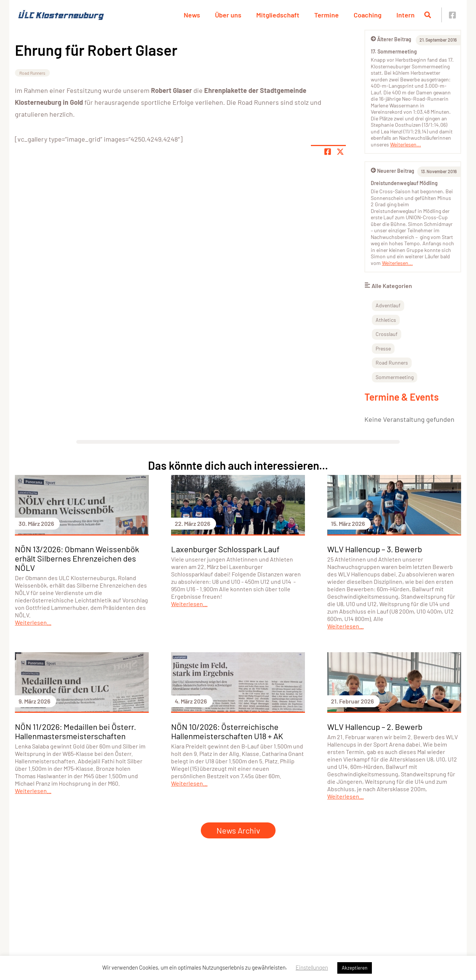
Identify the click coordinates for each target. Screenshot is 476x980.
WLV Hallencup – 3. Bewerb (375, 549)
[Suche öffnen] (428, 15)
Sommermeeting (395, 377)
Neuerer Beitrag (393, 171)
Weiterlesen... (406, 144)
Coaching (368, 15)
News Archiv (238, 830)
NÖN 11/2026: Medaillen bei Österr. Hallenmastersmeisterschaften (75, 731)
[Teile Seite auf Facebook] (328, 152)
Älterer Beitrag (391, 39)
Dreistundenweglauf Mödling (404, 183)
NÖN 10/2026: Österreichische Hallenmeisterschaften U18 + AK (227, 731)
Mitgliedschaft (278, 15)
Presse (383, 348)
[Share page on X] (340, 152)
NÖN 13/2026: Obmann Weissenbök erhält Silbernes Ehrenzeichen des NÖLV (77, 558)
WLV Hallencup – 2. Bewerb (375, 727)
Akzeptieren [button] (355, 968)
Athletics (386, 320)
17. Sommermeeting (394, 51)
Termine (327, 15)
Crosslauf (387, 334)
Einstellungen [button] (312, 967)
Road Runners (32, 73)
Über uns (228, 15)
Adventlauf (388, 305)
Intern (406, 15)
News (192, 15)
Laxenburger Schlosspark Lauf (225, 549)
